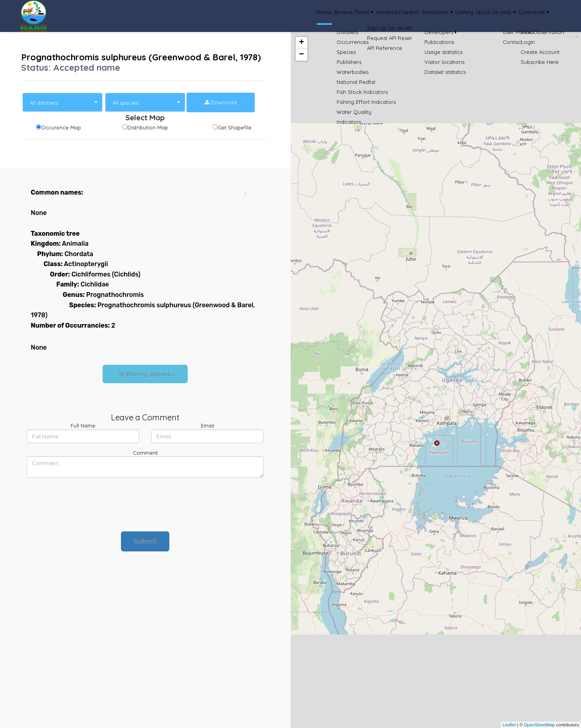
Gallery (425, 16)
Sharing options (145, 374)
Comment (145, 453)
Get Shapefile (235, 127)
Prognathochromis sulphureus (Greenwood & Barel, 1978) (141, 57)
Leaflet (509, 725)
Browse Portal (281, 16)
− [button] (301, 55)
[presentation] (87, 499)
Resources (388, 16)
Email (207, 426)
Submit (145, 541)
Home (240, 16)
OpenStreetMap (539, 725)
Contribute (527, 16)
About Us (458, 16)
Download (221, 102)
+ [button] (301, 43)
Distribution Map (148, 127)
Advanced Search (337, 16)
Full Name (83, 426)
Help (490, 16)
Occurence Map (61, 127)
